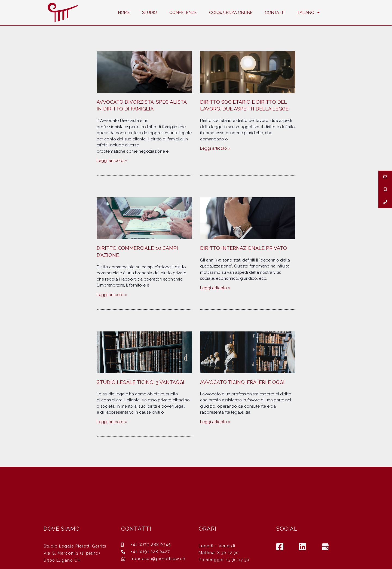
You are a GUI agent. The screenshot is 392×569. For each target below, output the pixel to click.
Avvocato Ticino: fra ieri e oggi (242, 382)
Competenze (183, 13)
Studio (150, 13)
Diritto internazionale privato (244, 248)
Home (124, 13)
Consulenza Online (231, 13)
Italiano (308, 13)
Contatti (275, 13)
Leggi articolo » (112, 161)
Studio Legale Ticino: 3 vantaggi (140, 382)
